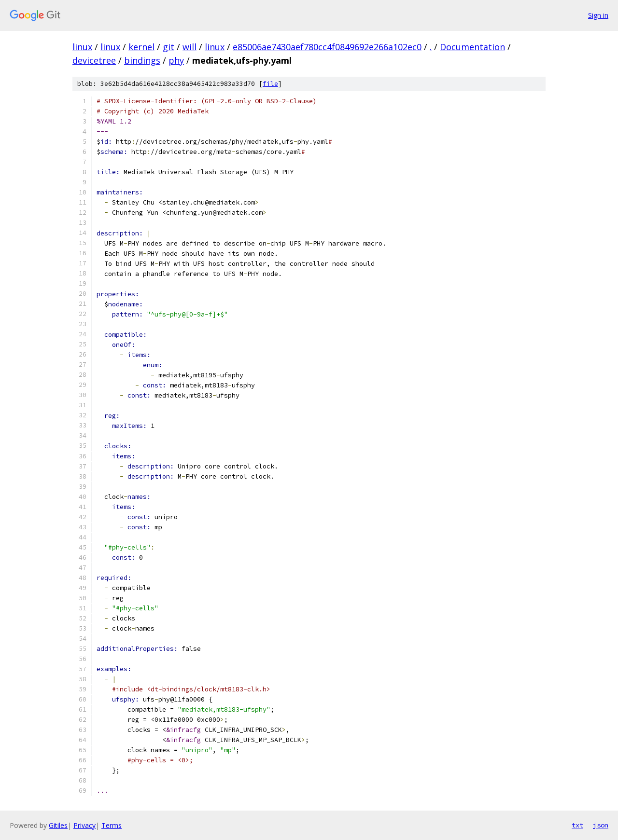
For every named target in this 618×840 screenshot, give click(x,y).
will (190, 47)
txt (577, 825)
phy (176, 60)
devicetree (94, 60)
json (601, 825)
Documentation (472, 47)
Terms (112, 825)
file (270, 84)
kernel (141, 47)
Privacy (84, 825)
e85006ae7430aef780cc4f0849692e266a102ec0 (327, 47)
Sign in (598, 15)
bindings (142, 60)
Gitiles (58, 825)
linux (82, 47)
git (169, 47)
